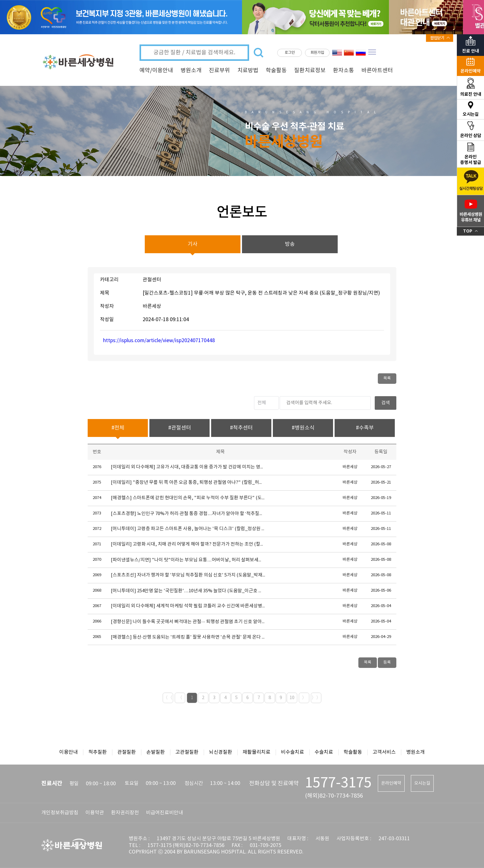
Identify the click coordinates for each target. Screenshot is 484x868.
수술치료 (324, 752)
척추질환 (98, 752)
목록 (387, 378)
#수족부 (365, 428)
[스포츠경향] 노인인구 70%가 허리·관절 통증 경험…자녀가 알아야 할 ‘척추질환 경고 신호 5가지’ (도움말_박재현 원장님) (188, 514)
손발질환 (156, 752)
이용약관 (95, 813)
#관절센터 (180, 428)
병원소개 (191, 71)
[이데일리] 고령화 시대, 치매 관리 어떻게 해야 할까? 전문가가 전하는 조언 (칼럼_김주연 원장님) (188, 544)
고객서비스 (384, 752)
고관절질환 (187, 752)
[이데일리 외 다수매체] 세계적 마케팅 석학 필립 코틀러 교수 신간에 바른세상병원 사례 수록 (188, 606)
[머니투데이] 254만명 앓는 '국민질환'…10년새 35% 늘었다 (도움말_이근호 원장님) (188, 591)
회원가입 (317, 53)
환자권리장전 (125, 813)
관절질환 (127, 752)
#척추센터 (241, 428)
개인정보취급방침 (60, 813)
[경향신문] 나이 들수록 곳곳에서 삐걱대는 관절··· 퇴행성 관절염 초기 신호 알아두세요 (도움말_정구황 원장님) (188, 622)
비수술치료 (292, 752)
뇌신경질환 (221, 752)
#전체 (118, 428)
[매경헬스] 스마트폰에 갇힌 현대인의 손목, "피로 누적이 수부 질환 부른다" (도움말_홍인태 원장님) (188, 498)
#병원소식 (303, 428)
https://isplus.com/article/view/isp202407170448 (159, 341)
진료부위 (219, 71)
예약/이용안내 (156, 71)
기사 (193, 244)
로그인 (290, 53)
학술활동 (276, 71)
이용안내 (69, 752)
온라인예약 (391, 783)
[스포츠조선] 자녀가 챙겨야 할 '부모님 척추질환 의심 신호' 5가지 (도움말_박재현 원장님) (188, 575)
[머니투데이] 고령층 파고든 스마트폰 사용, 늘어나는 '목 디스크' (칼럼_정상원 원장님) (188, 529)
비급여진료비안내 (165, 813)
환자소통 (344, 71)
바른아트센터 (377, 71)
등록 (387, 663)
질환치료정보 (310, 71)
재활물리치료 (257, 752)
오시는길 (422, 783)
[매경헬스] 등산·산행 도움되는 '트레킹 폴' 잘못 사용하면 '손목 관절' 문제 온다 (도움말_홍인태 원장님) (188, 637)
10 (292, 698)
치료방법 (248, 71)
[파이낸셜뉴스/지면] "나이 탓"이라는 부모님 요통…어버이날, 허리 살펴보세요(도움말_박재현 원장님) (188, 560)
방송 (290, 244)
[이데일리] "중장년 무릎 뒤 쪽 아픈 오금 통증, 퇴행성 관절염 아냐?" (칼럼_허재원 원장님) (188, 482)
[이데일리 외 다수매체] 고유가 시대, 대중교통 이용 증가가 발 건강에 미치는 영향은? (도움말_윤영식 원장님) (188, 467)
